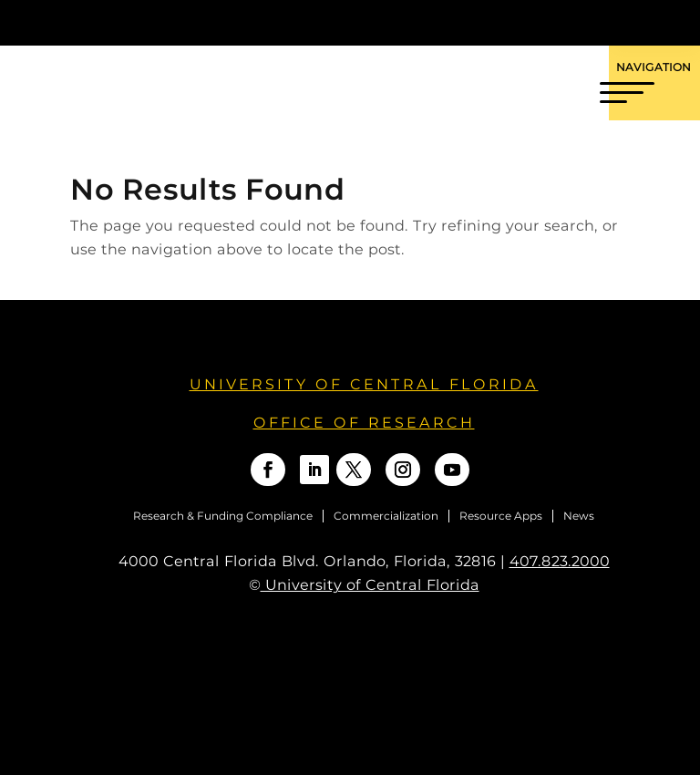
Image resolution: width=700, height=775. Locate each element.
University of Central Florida (364, 384)
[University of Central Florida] (146, 22)
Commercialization (386, 516)
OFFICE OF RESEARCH (364, 423)
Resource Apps (501, 516)
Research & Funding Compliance (223, 516)
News (579, 516)
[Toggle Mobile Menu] (671, 21)
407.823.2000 (560, 561)
